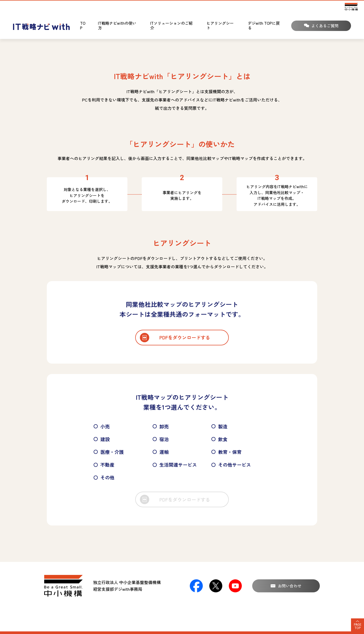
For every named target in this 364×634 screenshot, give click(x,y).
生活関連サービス (175, 465)
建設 (102, 439)
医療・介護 (109, 452)
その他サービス (231, 465)
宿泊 (161, 439)
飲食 (219, 439)
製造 (219, 426)
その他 (104, 477)
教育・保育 (226, 452)
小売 (102, 426)
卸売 (161, 426)
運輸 (161, 452)
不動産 (104, 465)
